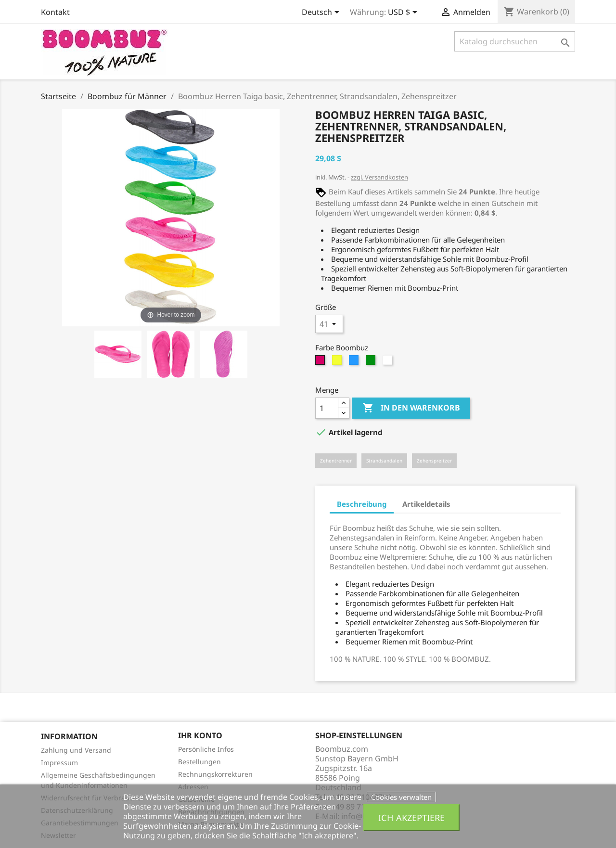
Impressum (59, 763)
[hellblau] (355, 362)
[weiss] (389, 362)
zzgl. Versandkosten (379, 177)
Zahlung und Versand (76, 750)
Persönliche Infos (206, 749)
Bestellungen (199, 762)
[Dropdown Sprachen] (322, 13)
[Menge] (327, 408)
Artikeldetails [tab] (426, 504)
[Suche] (515, 41)
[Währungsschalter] (404, 13)
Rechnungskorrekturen (215, 774)
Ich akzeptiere (411, 817)
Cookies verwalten (401, 797)
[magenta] (321, 362)
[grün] (372, 362)
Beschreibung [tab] (362, 504)
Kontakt (55, 12)
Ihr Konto (200, 735)
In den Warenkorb (411, 408)
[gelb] (338, 362)
